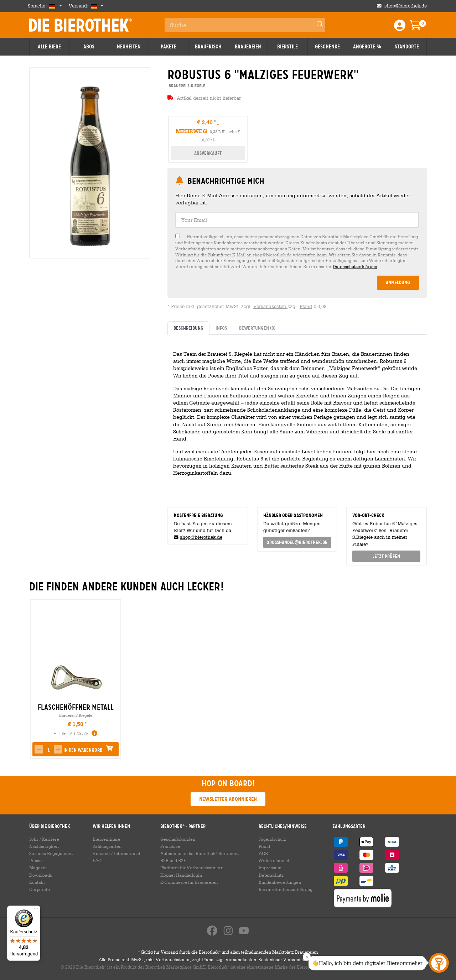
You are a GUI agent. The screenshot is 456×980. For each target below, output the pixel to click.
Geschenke (327, 47)
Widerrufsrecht (274, 860)
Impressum (270, 867)
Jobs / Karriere (44, 839)
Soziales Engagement (51, 853)
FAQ (97, 860)
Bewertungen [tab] (257, 328)
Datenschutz (271, 875)
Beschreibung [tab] (188, 328)
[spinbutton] (48, 750)
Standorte (407, 47)
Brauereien (248, 47)
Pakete (169, 47)
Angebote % (367, 47)
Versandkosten (270, 306)
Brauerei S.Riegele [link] (186, 86)
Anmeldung (398, 282)
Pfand (306, 306)
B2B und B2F (173, 860)
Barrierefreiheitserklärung (286, 889)
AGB (263, 853)
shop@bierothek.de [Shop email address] (406, 6)
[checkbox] (297, 252)
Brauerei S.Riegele (76, 715)
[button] (39, 749)
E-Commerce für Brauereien (189, 882)
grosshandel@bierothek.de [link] (297, 542)
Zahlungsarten (107, 846)
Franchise (170, 846)
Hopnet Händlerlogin (181, 875)
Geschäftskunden (178, 839)
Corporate (40, 889)
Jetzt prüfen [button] (386, 556)
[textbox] (297, 220)
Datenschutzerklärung (355, 266)
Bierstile (287, 47)
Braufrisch (208, 47)
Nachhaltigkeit (44, 846)
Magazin (38, 867)
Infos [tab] (221, 328)
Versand (101, 853)
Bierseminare (107, 839)
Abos (89, 47)
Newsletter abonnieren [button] (228, 799)
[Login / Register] (400, 28)
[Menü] (36, 910)
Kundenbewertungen (280, 882)
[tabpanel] (297, 418)
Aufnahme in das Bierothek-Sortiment (199, 853)
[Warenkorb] (420, 28)
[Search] (317, 25)
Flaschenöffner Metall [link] (76, 707)
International (127, 853)
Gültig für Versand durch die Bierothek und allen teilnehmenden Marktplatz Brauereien (228, 952)
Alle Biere (49, 47)
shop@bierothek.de (201, 537)
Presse (36, 860)
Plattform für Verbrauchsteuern (192, 867)
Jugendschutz (272, 839)
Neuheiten (129, 47)
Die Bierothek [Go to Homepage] (81, 25)
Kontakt (37, 882)
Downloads (41, 875)
